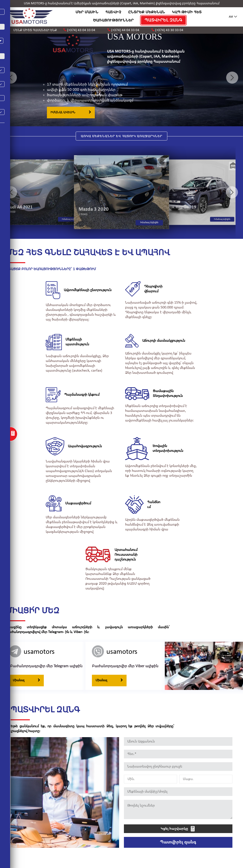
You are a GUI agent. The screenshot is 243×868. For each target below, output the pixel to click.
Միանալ (26, 673)
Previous (11, 78)
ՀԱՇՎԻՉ (113, 12)
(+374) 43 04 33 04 (81, 30)
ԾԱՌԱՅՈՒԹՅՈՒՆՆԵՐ (112, 20)
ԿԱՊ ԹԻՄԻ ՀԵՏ (187, 12)
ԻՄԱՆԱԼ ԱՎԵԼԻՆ (71, 112)
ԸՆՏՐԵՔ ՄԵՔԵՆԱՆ (147, 12)
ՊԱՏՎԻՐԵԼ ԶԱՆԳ (162, 20)
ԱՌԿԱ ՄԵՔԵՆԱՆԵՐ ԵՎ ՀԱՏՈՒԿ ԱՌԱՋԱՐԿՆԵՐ (122, 136)
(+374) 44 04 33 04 (125, 30)
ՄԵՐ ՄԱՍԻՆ (87, 12)
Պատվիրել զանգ (178, 835)
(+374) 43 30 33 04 (169, 30)
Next (232, 78)
